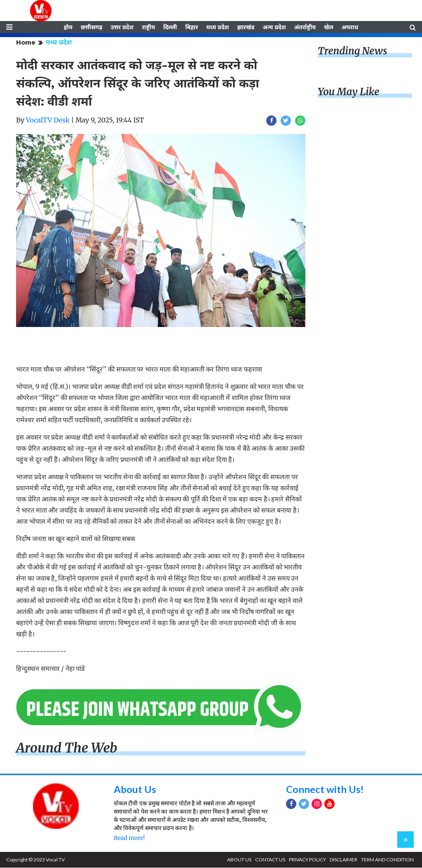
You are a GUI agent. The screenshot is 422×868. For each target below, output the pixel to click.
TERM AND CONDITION (387, 860)
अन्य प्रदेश (274, 28)
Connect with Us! (325, 790)
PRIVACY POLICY (307, 860)
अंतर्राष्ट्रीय (305, 28)
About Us (135, 790)
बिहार (191, 28)
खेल (329, 28)
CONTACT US (270, 860)
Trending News (352, 52)
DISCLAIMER (343, 860)
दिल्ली (170, 28)
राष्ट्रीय (148, 28)
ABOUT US (239, 860)
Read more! (129, 838)
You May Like (349, 93)
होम (68, 28)
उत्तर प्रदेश (122, 28)
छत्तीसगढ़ (91, 28)
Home (26, 43)
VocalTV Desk (48, 121)
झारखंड (246, 28)
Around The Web (67, 749)
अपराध (350, 28)
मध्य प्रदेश (217, 28)
